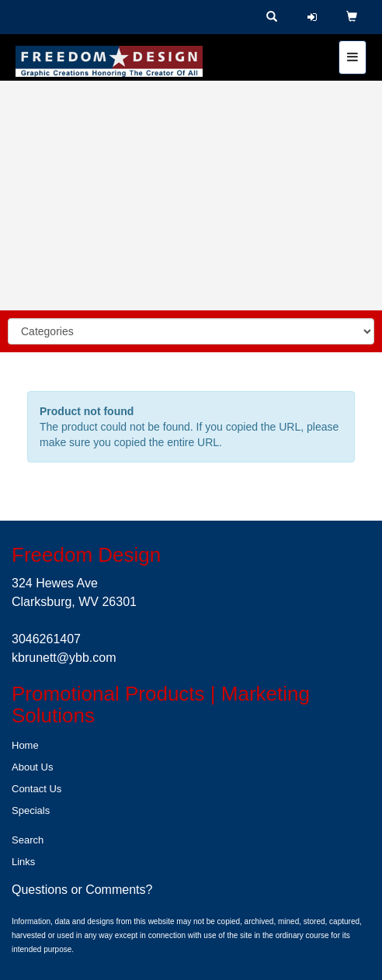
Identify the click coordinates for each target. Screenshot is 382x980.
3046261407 (46, 639)
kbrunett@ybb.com (64, 658)
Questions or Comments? (82, 890)
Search (28, 840)
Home (25, 745)
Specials (31, 810)
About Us (32, 767)
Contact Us (36, 789)
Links (23, 862)
